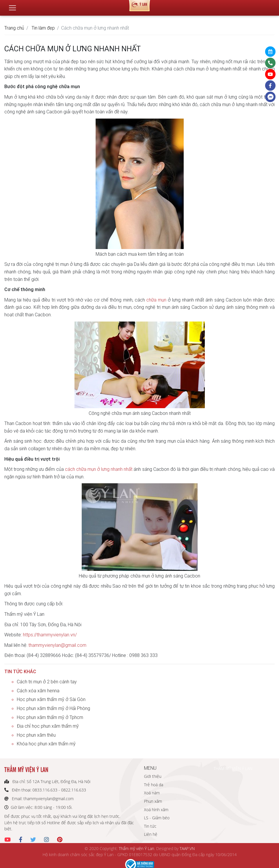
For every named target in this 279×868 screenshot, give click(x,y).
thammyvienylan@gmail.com (57, 645)
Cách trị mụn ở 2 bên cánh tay (47, 682)
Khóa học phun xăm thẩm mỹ (46, 744)
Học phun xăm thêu (36, 735)
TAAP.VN (187, 848)
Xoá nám (152, 793)
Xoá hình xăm (156, 810)
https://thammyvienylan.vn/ (50, 635)
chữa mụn (156, 300)
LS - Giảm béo (157, 818)
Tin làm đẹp (43, 28)
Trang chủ (14, 28)
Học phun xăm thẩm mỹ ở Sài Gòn (51, 699)
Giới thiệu (153, 776)
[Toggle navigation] (12, 6)
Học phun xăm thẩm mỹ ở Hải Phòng (53, 708)
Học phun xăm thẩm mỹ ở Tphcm (50, 717)
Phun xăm (153, 801)
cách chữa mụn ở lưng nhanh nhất (99, 469)
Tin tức (150, 826)
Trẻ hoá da (154, 785)
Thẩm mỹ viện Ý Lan (136, 848)
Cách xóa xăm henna (38, 691)
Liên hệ (151, 834)
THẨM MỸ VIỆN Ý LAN (233, 768)
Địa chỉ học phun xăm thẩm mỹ (48, 726)
